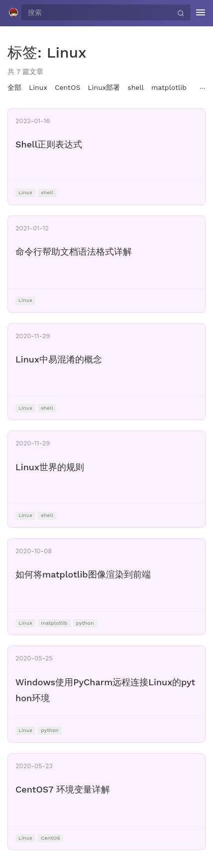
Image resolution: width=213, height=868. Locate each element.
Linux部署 (104, 87)
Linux (38, 87)
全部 (14, 87)
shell (136, 87)
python (85, 623)
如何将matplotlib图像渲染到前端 (83, 574)
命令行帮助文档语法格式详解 (74, 252)
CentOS (68, 87)
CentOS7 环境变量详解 (63, 789)
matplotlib (169, 87)
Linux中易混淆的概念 (59, 359)
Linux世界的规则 (50, 467)
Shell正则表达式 (49, 144)
